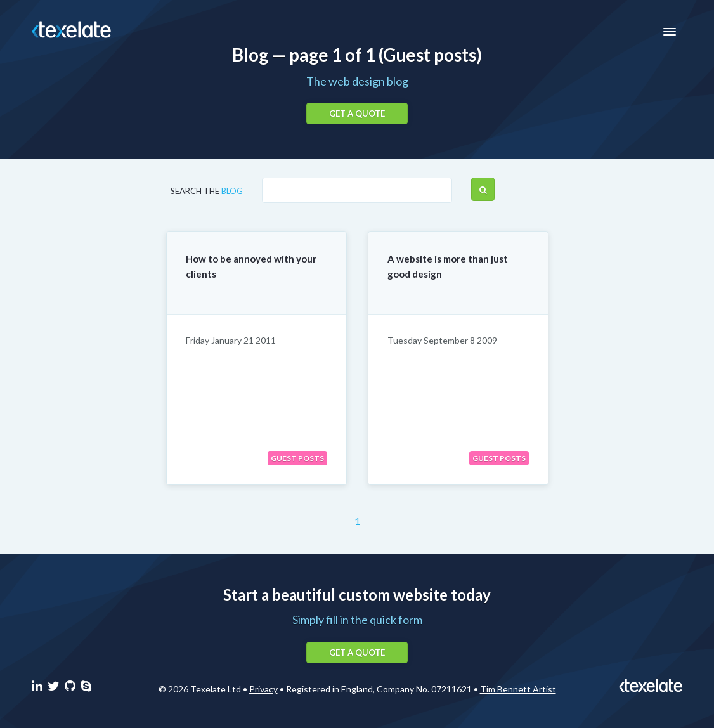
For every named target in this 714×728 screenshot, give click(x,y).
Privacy (263, 689)
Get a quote (357, 114)
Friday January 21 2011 (231, 340)
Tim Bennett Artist (518, 689)
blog (232, 191)
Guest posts (297, 458)
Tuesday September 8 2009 (442, 340)
